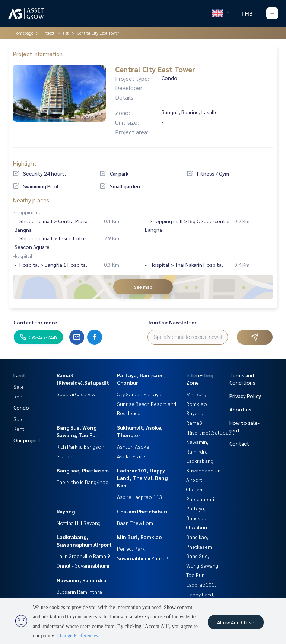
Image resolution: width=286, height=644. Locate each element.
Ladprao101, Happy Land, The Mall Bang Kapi (142, 478)
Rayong (66, 511)
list (66, 33)
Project (48, 33)
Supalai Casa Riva (77, 394)
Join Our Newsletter (172, 322)
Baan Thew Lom (135, 523)
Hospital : (24, 256)
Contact (239, 443)
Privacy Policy (245, 396)
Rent (19, 396)
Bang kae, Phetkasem (83, 470)
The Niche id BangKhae (82, 482)
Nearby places (31, 200)
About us (240, 409)
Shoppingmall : (30, 212)
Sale (19, 387)
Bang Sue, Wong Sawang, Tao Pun (203, 565)
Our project (27, 440)
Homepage (23, 33)
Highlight (25, 163)
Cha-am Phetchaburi (142, 511)
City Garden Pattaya (139, 394)
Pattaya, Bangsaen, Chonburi (198, 518)
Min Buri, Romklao (139, 537)
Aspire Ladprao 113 (139, 497)
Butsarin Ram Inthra (79, 592)
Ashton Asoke (133, 446)
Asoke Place (131, 456)
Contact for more (35, 322)
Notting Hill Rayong (79, 523)
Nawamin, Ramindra (81, 580)
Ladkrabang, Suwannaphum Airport (203, 470)
